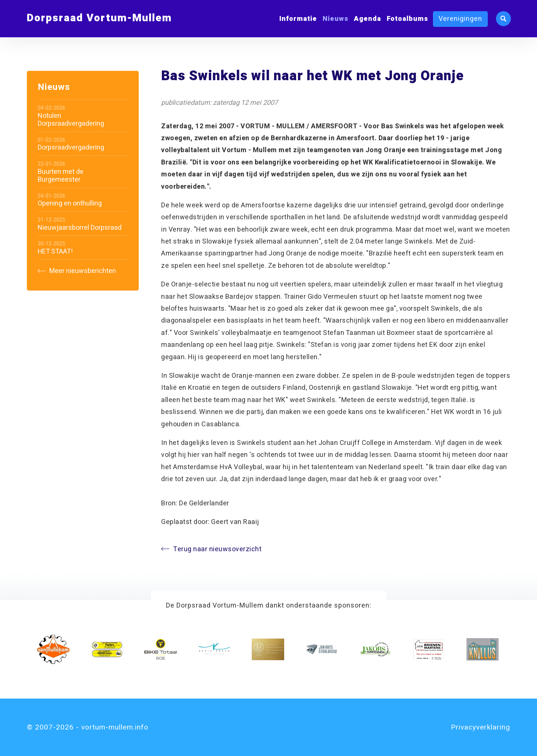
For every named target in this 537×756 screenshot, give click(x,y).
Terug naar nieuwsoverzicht (211, 549)
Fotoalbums (407, 19)
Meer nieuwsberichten (77, 271)
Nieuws (335, 19)
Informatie (298, 19)
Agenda (368, 19)
